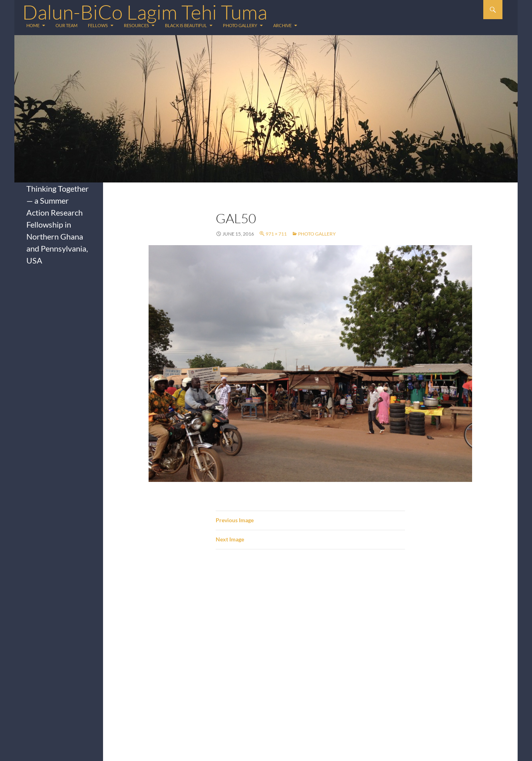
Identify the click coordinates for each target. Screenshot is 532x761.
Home (33, 25)
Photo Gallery (240, 25)
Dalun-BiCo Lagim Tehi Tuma (145, 12)
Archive (282, 25)
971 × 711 (276, 234)
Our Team (66, 25)
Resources (136, 25)
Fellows (98, 25)
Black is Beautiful (186, 25)
